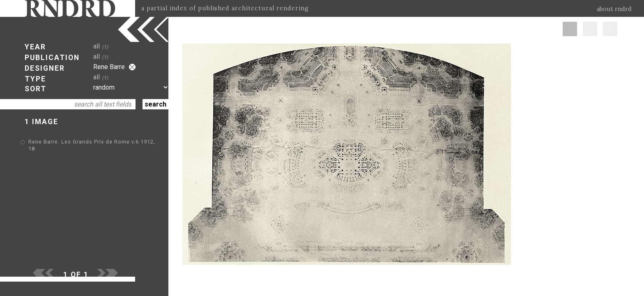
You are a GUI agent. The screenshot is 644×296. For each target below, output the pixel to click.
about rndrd (614, 9)
